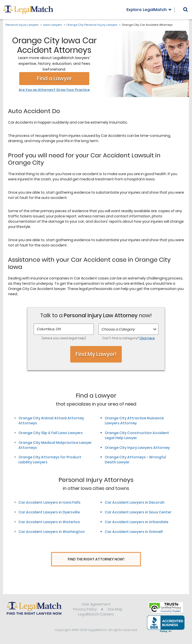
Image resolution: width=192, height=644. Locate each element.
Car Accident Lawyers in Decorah (135, 502)
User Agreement (96, 605)
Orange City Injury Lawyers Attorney (137, 448)
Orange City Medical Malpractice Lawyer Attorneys (55, 445)
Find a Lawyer (54, 78)
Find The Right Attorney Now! (96, 559)
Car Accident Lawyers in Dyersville (49, 512)
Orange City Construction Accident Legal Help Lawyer (137, 435)
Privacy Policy (85, 610)
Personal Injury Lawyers (22, 25)
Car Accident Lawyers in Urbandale (136, 522)
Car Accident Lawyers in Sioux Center (138, 512)
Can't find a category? (128, 338)
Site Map (115, 610)
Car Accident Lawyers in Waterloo (49, 522)
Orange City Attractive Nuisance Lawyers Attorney (134, 421)
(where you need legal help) (64, 338)
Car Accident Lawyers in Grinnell (134, 532)
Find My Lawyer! (96, 354)
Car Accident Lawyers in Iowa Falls (49, 502)
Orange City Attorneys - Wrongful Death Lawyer (135, 460)
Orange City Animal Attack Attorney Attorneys (51, 421)
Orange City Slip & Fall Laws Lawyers (51, 433)
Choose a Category (118, 329)
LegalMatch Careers (96, 615)
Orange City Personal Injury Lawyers (92, 25)
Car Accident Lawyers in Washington (52, 532)
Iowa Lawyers (52, 25)
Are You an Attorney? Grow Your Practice (54, 90)
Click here (147, 338)
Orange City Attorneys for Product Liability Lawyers (50, 460)
